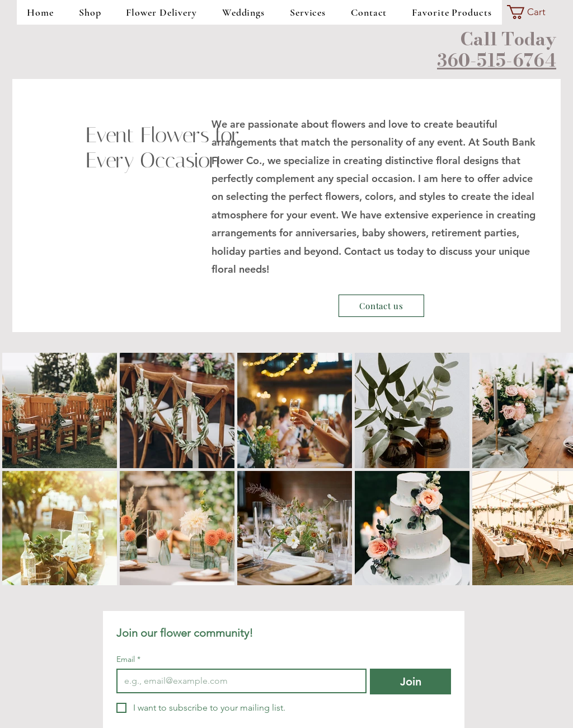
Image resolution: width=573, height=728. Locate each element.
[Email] (238, 681)
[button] (534, 12)
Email (128, 659)
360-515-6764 (497, 60)
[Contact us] (381, 306)
